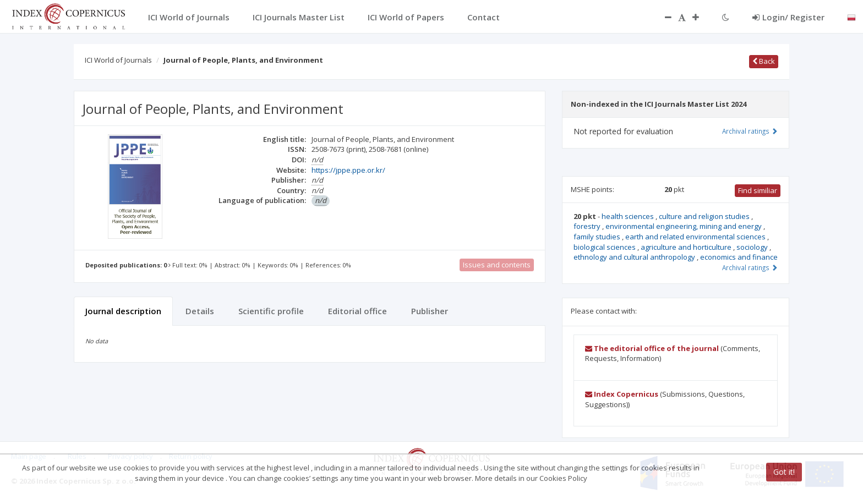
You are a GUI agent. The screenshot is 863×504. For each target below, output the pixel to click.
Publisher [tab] (430, 311)
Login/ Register (788, 17)
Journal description (123, 311)
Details (200, 311)
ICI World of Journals (118, 60)
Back (764, 61)
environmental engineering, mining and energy (684, 226)
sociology (753, 247)
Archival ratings (750, 131)
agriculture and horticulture (687, 247)
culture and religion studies (705, 216)
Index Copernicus (622, 394)
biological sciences (605, 247)
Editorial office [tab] (357, 311)
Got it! (784, 472)
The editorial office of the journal (652, 348)
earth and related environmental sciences (696, 237)
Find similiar (758, 190)
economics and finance (739, 257)
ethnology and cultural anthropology (635, 257)
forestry (588, 226)
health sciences (629, 216)
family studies (598, 237)
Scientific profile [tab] (271, 311)
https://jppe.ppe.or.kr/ (348, 170)
